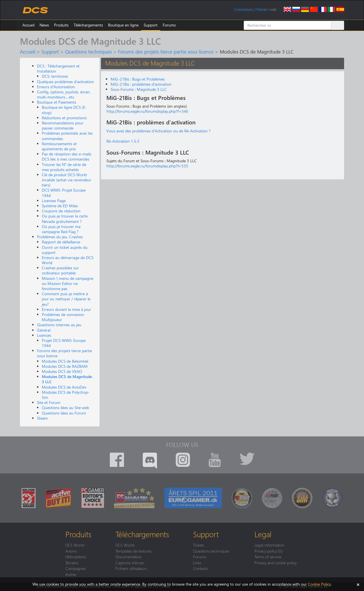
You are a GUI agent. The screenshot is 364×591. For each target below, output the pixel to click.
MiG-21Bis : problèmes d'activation (141, 84)
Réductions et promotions (64, 118)
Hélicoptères (76, 557)
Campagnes (76, 568)
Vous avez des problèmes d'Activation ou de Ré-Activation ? (158, 131)
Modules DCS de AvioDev (64, 387)
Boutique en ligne (123, 25)
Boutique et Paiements (57, 102)
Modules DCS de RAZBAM (65, 366)
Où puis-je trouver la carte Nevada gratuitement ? (65, 218)
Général (44, 330)
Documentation (129, 557)
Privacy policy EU (269, 551)
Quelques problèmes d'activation (65, 82)
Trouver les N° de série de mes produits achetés (64, 167)
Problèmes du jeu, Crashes (60, 237)
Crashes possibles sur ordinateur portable (60, 270)
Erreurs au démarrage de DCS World (68, 260)
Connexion (244, 9)
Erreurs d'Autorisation (56, 87)
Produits (61, 25)
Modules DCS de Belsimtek (65, 361)
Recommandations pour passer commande (63, 125)
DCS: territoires (55, 76)
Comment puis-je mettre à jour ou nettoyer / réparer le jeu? (66, 299)
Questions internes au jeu (59, 325)
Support (151, 25)
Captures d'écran (130, 563)
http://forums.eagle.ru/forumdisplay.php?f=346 (147, 111)
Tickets (198, 545)
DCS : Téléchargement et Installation (58, 68)
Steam (42, 418)
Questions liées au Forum (64, 413)
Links (197, 563)
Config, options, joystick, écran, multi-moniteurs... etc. (64, 94)
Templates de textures (134, 551)
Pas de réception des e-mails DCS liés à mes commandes (67, 156)
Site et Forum (49, 402)
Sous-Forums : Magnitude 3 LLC (139, 89)
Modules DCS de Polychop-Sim (66, 395)
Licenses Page (54, 201)
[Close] (358, 584)
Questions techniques (88, 52)
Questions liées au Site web (65, 408)
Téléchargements (88, 25)
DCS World (75, 545)
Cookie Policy (319, 584)
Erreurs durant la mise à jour (66, 309)
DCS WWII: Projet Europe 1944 (64, 193)
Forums (169, 25)
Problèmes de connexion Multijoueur (63, 317)
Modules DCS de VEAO (62, 371)
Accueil (28, 25)
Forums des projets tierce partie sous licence (166, 52)
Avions (71, 551)
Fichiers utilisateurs (131, 568)
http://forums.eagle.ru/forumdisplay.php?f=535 (147, 166)
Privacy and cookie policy (276, 563)
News (44, 25)
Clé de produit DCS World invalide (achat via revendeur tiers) (67, 180)
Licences (44, 335)
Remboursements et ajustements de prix (59, 146)
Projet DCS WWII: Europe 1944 (64, 343)
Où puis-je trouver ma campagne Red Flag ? (61, 229)
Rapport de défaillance (61, 242)
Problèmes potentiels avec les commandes (67, 136)
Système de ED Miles (60, 206)
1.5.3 (135, 141)
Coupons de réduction (61, 211)
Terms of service (268, 557)
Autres (71, 574)
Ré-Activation (118, 141)
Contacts (200, 568)
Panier (262, 9)
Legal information (269, 545)
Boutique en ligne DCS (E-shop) (64, 110)
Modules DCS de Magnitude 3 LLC (67, 379)
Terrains (72, 563)
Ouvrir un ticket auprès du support (65, 250)
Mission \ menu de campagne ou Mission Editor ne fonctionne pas (68, 283)
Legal (263, 534)
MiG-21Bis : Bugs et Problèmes (138, 79)
